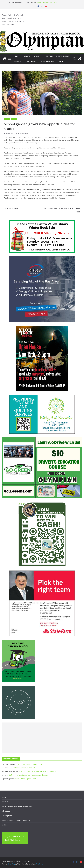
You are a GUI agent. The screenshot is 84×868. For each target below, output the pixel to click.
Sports (27, 56)
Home (4, 797)
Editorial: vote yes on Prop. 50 (24, 768)
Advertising (6, 811)
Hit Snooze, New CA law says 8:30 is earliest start (63, 210)
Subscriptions (7, 816)
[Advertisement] (42, 738)
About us (5, 802)
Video (16, 61)
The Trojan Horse (47, 61)
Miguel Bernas (24, 133)
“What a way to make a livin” (47, 2)
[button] (20, 56)
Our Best (62, 61)
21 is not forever (10, 209)
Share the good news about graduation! (17, 806)
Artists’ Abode (30, 61)
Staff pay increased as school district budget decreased (29, 775)
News (16, 56)
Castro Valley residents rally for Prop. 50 (30, 764)
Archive (4, 825)
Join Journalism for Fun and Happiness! (16, 820)
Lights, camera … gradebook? (25, 779)
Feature (49, 56)
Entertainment (62, 56)
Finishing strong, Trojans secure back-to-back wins (37, 771)
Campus (7, 119)
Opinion (37, 56)
